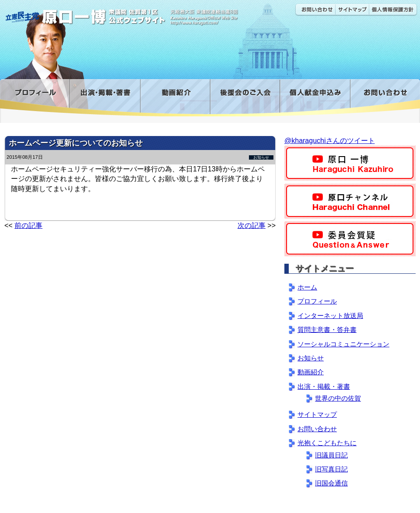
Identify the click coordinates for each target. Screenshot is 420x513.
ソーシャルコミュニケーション (343, 344)
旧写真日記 (331, 469)
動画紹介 (175, 98)
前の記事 (28, 225)
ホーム (307, 287)
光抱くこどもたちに (327, 443)
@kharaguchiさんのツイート (330, 141)
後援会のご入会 (245, 98)
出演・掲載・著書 (105, 98)
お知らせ (261, 157)
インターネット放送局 (330, 316)
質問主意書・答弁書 (327, 330)
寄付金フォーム (315, 98)
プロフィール (35, 98)
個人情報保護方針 (393, 10)
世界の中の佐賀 (338, 398)
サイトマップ (352, 10)
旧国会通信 (331, 483)
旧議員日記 (331, 455)
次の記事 (252, 225)
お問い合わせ (315, 10)
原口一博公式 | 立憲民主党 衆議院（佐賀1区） (130, 13)
